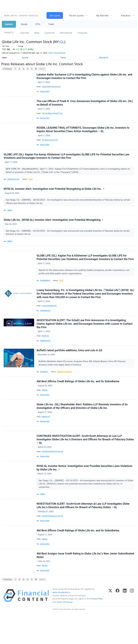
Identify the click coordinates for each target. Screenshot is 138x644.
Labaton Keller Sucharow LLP (52, 87)
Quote (25, 58)
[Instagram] (132, 624)
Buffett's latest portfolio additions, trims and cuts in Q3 (70, 367)
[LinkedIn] (125, 624)
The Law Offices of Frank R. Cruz (53, 115)
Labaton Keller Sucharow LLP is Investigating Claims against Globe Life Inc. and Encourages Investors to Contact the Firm (85, 77)
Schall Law (46, 352)
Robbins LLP (46, 437)
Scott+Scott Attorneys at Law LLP (53, 474)
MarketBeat (45, 389)
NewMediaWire (46, 294)
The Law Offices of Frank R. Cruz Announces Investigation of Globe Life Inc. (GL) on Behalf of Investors (85, 105)
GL (62, 42)
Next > (42, 69)
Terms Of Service (65, 631)
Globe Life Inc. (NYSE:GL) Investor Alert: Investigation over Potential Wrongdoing (54, 227)
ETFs (38, 24)
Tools (51, 24)
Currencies (50, 33)
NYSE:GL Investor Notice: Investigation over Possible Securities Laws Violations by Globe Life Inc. (85, 491)
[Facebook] (118, 624)
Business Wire (45, 93)
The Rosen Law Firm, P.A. (51, 144)
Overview (25, 33)
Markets (9, 24)
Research (104, 58)
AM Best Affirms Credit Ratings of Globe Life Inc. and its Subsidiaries (78, 557)
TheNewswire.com (14, 184)
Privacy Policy (97, 628)
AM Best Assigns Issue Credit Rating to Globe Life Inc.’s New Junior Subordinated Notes (77, 583)
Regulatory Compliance (66, 389)
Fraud (32, 184)
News (37, 33)
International (66, 33)
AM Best (45, 408)
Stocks (24, 24)
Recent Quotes (77, 16)
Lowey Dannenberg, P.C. (50, 320)
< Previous (7, 69)
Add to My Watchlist (57, 53)
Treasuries (82, 33)
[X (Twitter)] (110, 624)
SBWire (10, 217)
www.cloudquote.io (61, 621)
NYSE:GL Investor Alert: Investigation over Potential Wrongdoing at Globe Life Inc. (54, 195)
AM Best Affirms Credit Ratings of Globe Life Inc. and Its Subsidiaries (78, 400)
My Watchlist (102, 16)
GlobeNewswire (46, 325)
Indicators (126, 16)
